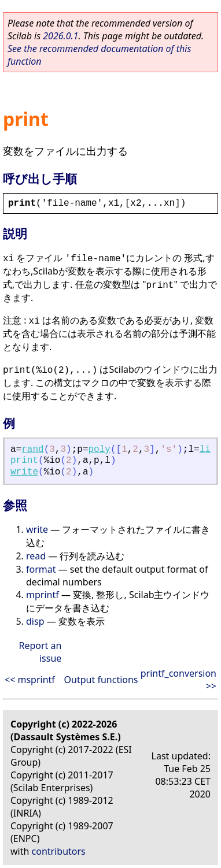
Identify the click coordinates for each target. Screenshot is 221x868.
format (41, 569)
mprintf (43, 595)
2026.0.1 (60, 36)
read (36, 556)
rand (32, 450)
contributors (59, 851)
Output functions (101, 680)
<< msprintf (30, 680)
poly (100, 450)
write (24, 472)
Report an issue (40, 652)
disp (35, 621)
